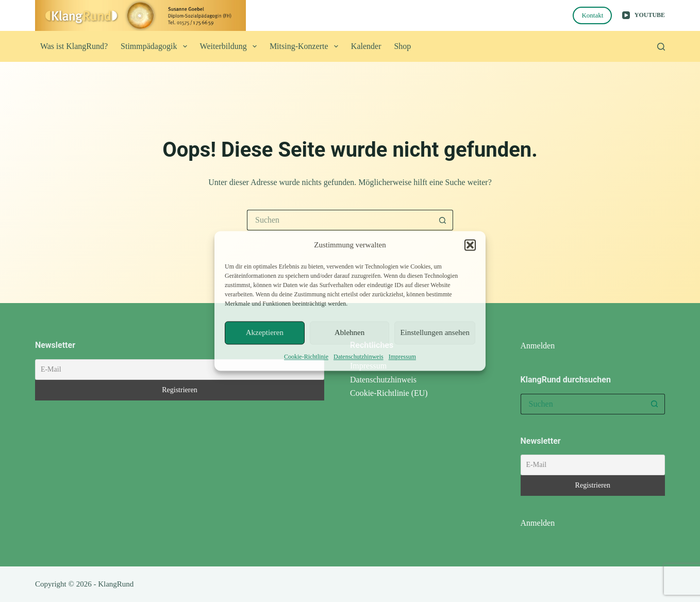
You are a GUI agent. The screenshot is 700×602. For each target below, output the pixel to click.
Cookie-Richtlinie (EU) (389, 393)
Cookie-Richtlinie (306, 357)
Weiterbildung (230, 46)
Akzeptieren (265, 333)
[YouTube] (644, 15)
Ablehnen (349, 333)
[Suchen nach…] (340, 220)
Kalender (366, 46)
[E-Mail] (180, 370)
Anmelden (538, 346)
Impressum (402, 357)
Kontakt (592, 15)
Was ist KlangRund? (74, 46)
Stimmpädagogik (156, 46)
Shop (402, 46)
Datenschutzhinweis (359, 357)
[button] (470, 245)
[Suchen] (661, 47)
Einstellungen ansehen (435, 333)
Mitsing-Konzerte (306, 46)
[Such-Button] (443, 220)
